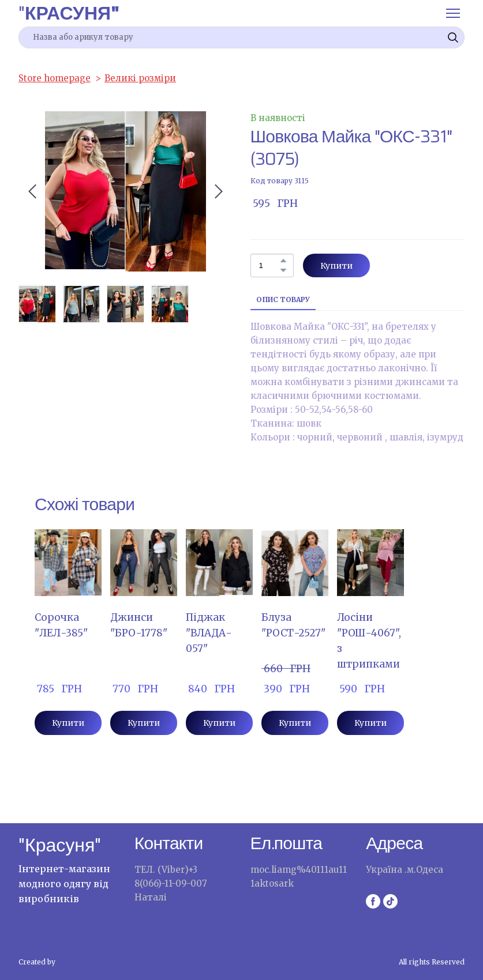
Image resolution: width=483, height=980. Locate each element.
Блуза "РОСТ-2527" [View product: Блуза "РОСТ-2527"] (293, 625)
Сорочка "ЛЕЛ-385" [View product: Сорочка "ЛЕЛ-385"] (61, 625)
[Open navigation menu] (453, 13)
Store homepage (55, 78)
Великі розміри (140, 78)
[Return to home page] (69, 13)
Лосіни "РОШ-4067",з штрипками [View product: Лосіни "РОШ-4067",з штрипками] (369, 641)
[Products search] (241, 37)
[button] (453, 37)
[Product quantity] (269, 266)
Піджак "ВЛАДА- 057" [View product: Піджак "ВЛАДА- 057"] (209, 633)
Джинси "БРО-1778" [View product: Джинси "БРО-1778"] (139, 625)
